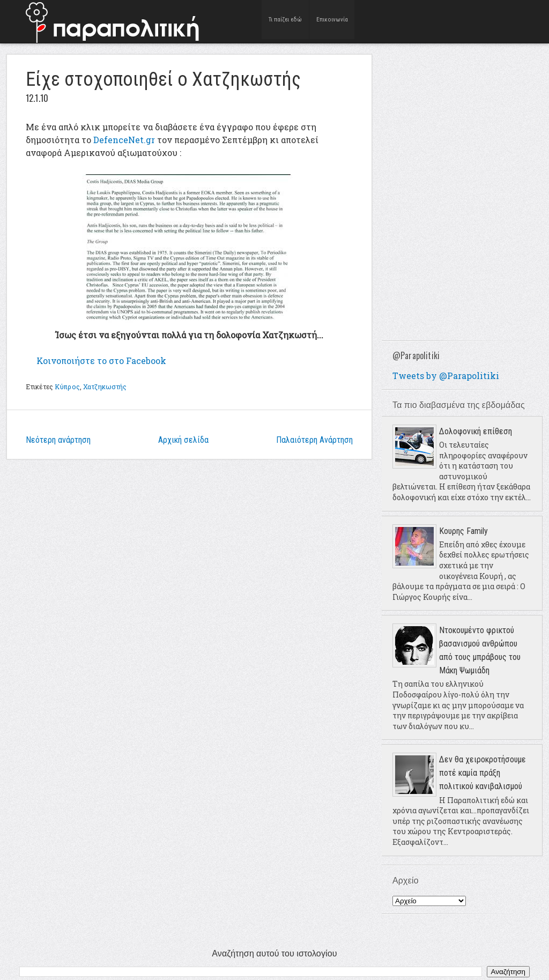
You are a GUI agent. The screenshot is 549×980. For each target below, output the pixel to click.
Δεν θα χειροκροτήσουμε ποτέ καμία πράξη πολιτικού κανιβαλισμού (483, 773)
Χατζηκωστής (105, 387)
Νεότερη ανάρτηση (58, 440)
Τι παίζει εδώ (285, 21)
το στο (101, 361)
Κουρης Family (463, 531)
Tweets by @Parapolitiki (446, 376)
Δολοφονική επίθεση (476, 431)
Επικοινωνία (332, 21)
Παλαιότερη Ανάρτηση (314, 440)
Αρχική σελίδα (183, 440)
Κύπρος (67, 387)
